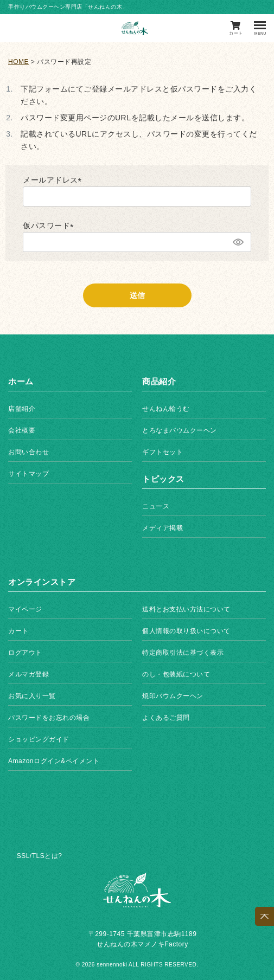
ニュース (156, 506)
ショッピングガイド (39, 739)
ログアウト (25, 653)
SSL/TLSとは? (40, 856)
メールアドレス (54, 180)
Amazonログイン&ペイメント (54, 761)
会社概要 (22, 430)
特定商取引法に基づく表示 (183, 653)
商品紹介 (159, 381)
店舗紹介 (22, 409)
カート (18, 631)
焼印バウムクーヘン (173, 696)
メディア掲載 (163, 528)
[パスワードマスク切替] (238, 242)
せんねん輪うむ (166, 409)
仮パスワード (50, 225)
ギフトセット (163, 452)
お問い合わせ (28, 452)
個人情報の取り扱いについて (186, 631)
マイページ (25, 609)
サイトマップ (28, 474)
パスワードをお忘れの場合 (49, 718)
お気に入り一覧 (32, 696)
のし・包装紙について (176, 674)
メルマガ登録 (28, 674)
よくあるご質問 (166, 718)
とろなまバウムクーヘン (180, 430)
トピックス (163, 479)
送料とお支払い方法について (186, 609)
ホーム (21, 381)
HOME (18, 62)
